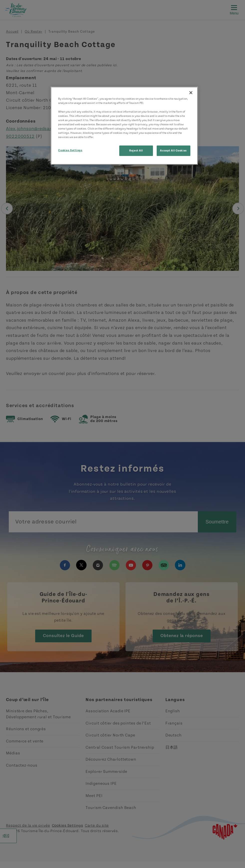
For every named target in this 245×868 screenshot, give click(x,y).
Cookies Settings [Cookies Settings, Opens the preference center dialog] (70, 150)
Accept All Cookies (173, 151)
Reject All (136, 151)
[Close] (191, 93)
